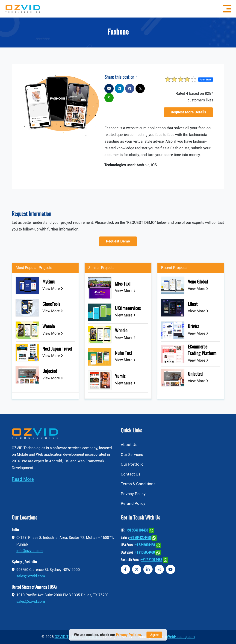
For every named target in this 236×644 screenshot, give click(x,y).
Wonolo (49, 327)
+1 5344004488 (145, 545)
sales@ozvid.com (31, 576)
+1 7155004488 (145, 553)
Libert (193, 304)
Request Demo (118, 241)
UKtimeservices (128, 309)
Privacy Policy (133, 494)
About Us (129, 445)
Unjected (50, 372)
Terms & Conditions (138, 484)
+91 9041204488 (140, 538)
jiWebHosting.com (180, 637)
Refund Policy (133, 504)
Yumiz (120, 377)
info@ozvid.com (29, 551)
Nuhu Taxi (123, 353)
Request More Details (188, 112)
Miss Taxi (123, 284)
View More (53, 289)
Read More (23, 479)
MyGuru (49, 282)
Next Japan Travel (57, 349)
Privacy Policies (128, 635)
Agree (154, 635)
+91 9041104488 (137, 531)
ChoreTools (51, 304)
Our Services (132, 455)
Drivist (193, 327)
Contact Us (131, 474)
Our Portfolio (132, 464)
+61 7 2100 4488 (152, 560)
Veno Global (198, 282)
